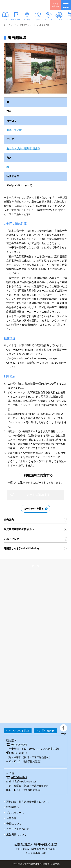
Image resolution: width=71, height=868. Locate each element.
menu (66, 5)
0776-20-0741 (19, 777)
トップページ (10, 25)
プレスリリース (15, 813)
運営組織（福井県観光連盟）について (28, 802)
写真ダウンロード (28, 25)
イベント (49, 19)
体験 (38, 19)
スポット (27, 19)
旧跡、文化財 (14, 130)
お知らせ (11, 818)
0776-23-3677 (19, 753)
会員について (14, 824)
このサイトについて (18, 829)
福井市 (36, 148)
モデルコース (16, 19)
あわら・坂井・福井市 (19, 148)
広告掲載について (16, 834)
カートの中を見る (34, 509)
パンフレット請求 (19, 731)
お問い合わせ (47, 731)
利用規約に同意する (38, 475)
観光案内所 (13, 807)
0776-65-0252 (19, 745)
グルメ (59, 19)
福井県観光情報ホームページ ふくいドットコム (20, 5)
